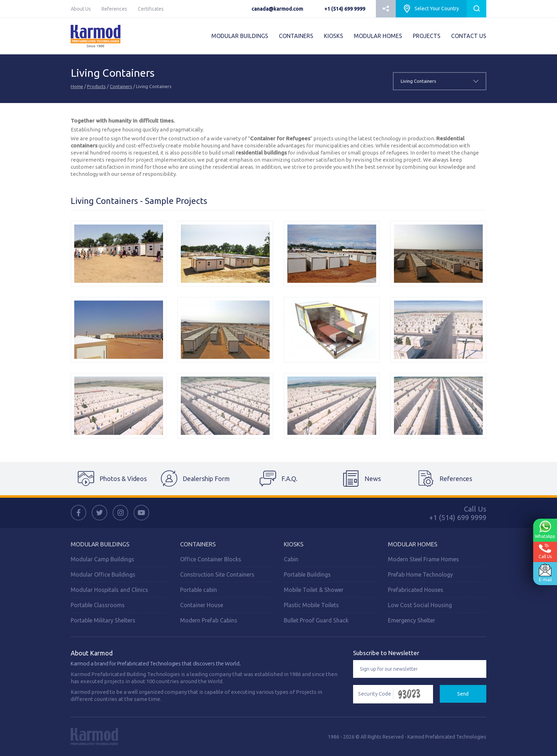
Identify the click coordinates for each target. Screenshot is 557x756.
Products (96, 86)
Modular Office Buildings (103, 574)
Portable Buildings (307, 574)
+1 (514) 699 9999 (345, 9)
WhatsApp (544, 530)
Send (463, 694)
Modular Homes (413, 544)
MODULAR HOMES (378, 36)
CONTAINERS (296, 36)
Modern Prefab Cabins (209, 620)
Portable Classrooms (98, 605)
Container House (202, 605)
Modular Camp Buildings (102, 559)
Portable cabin (199, 590)
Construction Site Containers (217, 574)
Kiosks (294, 544)
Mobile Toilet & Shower (314, 590)
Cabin (291, 559)
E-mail (544, 573)
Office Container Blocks (211, 559)
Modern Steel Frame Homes (423, 559)
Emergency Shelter (412, 620)
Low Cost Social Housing (420, 605)
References (114, 9)
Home (77, 86)
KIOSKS (334, 36)
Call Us (544, 551)
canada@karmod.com (277, 9)
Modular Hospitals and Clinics (109, 590)
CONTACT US (469, 36)
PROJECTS (427, 36)
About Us (81, 9)
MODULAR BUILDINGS (240, 36)
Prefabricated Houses (416, 590)
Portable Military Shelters (103, 620)
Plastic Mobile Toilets (311, 605)
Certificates (151, 9)
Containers (121, 86)
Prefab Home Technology (420, 574)
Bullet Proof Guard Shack (316, 620)
